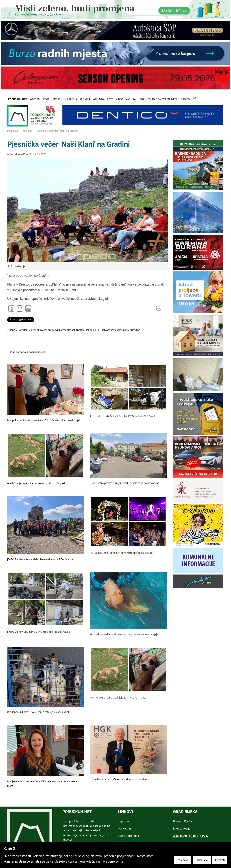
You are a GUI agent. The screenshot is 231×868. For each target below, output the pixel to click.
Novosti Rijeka (183, 821)
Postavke (183, 860)
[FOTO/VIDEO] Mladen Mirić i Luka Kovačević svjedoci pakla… (123, 416)
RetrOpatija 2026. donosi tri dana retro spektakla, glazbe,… (122, 553)
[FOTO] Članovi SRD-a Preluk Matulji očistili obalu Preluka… (39, 632)
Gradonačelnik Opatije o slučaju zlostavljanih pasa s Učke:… (40, 712)
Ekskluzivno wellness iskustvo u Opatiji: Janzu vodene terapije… (125, 635)
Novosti (27, 131)
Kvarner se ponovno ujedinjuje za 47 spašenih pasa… (119, 698)
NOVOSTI (35, 99)
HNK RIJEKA (70, 99)
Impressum (125, 821)
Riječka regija (182, 829)
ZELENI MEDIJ (170, 99)
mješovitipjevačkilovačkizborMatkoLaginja (73, 330)
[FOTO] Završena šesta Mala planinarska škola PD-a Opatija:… (41, 559)
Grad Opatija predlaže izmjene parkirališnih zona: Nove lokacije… (125, 483)
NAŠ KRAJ (131, 99)
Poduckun (13, 131)
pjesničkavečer (39, 330)
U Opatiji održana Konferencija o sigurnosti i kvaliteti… (119, 780)
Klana (12, 330)
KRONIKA (85, 99)
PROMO (185, 99)
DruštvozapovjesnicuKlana (114, 330)
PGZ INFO (145, 99)
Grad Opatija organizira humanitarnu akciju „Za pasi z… (38, 484)
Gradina (136, 330)
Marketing (124, 829)
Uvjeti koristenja (128, 836)
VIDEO (119, 99)
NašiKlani (23, 330)
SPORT (57, 99)
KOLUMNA (99, 99)
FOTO (110, 99)
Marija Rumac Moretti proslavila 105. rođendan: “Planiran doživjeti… (45, 420)
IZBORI (46, 99)
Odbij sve (202, 860)
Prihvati (220, 860)
